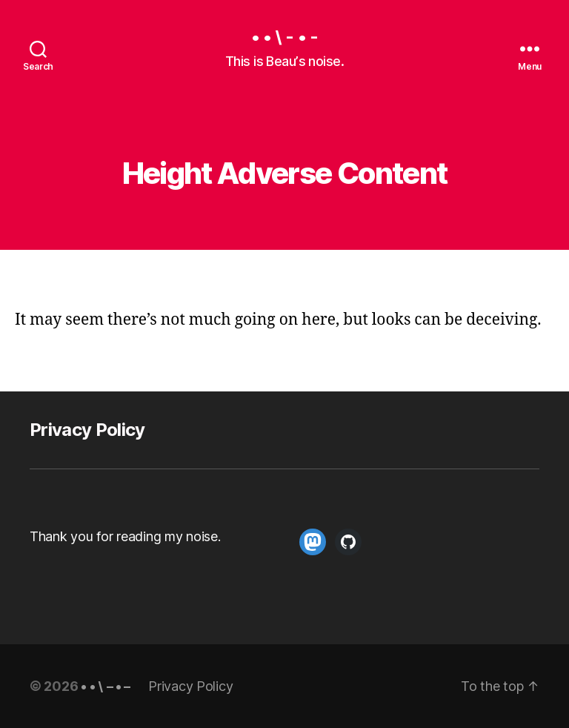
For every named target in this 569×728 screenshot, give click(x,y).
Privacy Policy (87, 430)
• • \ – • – (106, 686)
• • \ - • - (284, 37)
